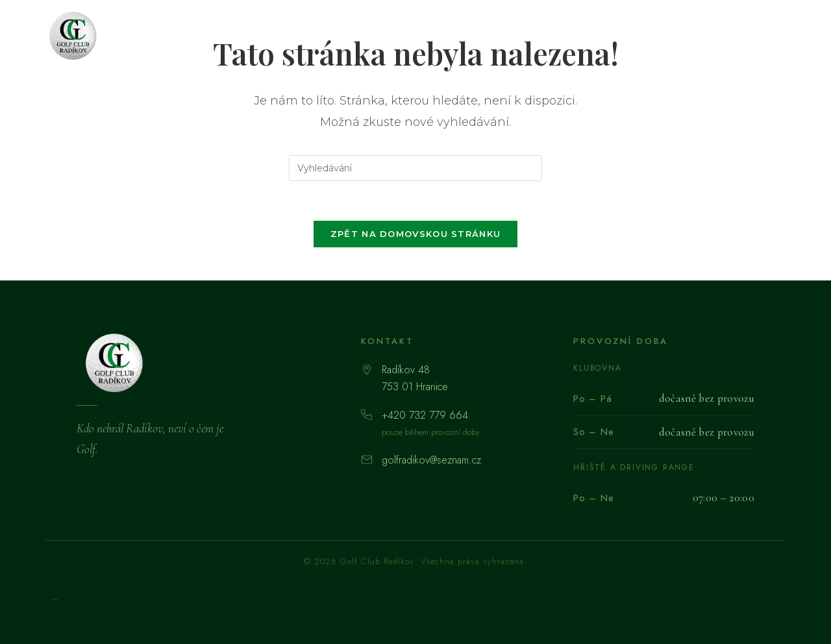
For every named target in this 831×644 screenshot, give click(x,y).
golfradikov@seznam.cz (431, 460)
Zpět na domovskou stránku (416, 234)
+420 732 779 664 (425, 415)
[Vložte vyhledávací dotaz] (415, 168)
